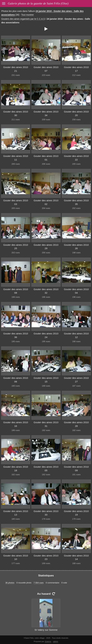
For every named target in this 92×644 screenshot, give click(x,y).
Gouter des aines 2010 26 (76, 247)
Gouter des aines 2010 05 (46, 469)
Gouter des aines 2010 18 (16, 469)
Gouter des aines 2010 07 (46, 69)
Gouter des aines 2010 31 (46, 424)
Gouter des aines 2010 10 (16, 557)
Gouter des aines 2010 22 (76, 158)
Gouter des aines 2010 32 (46, 291)
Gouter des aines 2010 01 (46, 158)
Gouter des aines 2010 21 (16, 69)
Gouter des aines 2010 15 (46, 380)
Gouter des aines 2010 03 (16, 202)
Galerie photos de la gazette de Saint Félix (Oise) (38, 3)
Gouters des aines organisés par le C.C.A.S (23, 19)
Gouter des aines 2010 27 (76, 380)
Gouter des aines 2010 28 (76, 424)
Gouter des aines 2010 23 (46, 557)
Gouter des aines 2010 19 (76, 513)
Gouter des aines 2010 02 (46, 202)
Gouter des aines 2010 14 (76, 557)
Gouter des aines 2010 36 (16, 335)
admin (56, 641)
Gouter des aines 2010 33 (46, 513)
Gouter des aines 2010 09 (76, 469)
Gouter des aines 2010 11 (16, 158)
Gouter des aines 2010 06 (16, 380)
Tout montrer (28, 15)
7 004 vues (39, 583)
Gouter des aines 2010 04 (76, 291)
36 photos (10, 583)
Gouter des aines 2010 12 (76, 335)
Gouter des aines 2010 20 (76, 113)
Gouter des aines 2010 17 (76, 69)
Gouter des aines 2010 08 (16, 291)
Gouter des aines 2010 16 (16, 424)
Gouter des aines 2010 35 (76, 202)
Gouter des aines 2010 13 (16, 513)
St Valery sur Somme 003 (46, 632)
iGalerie (48, 641)
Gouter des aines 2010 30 (16, 113)
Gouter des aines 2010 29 (46, 247)
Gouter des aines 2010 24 (46, 335)
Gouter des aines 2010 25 (16, 247)
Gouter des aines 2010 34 (46, 113)
